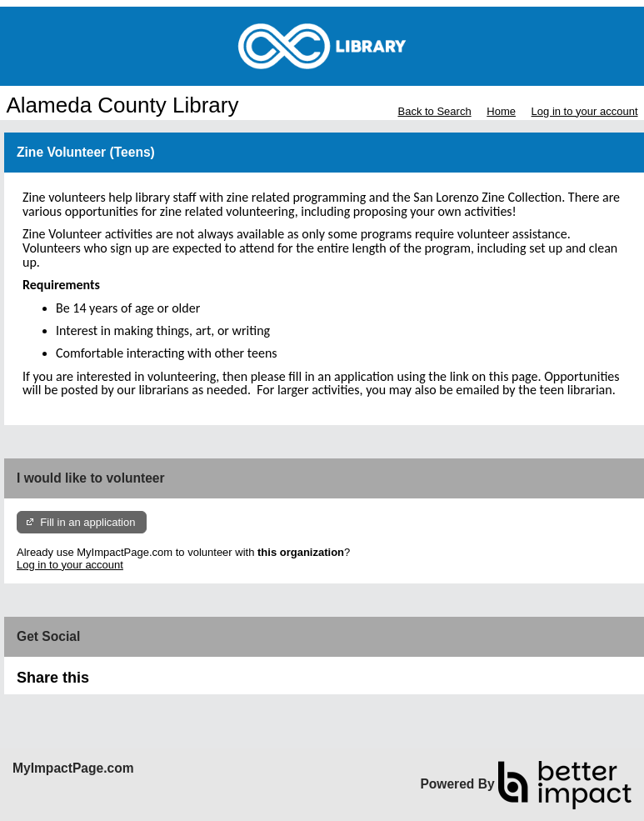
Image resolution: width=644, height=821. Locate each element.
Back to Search (434, 111)
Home (501, 111)
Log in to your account (585, 111)
